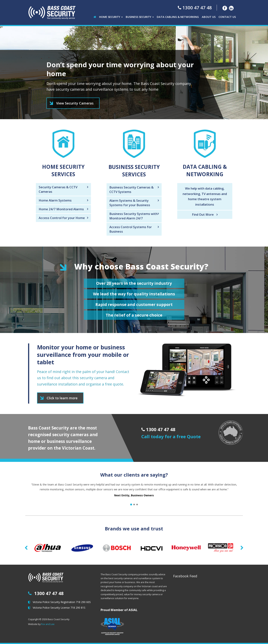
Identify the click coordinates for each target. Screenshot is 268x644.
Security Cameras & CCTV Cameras (58, 189)
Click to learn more (62, 398)
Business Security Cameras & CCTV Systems (131, 189)
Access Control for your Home (62, 218)
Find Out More (203, 214)
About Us (209, 17)
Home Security (111, 17)
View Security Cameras (75, 103)
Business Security (140, 17)
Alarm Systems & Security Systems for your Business (130, 203)
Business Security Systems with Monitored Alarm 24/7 (133, 216)
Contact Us (227, 17)
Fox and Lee (48, 624)
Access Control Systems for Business (131, 229)
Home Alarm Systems (55, 200)
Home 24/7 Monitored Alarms (61, 209)
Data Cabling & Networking (178, 17)
